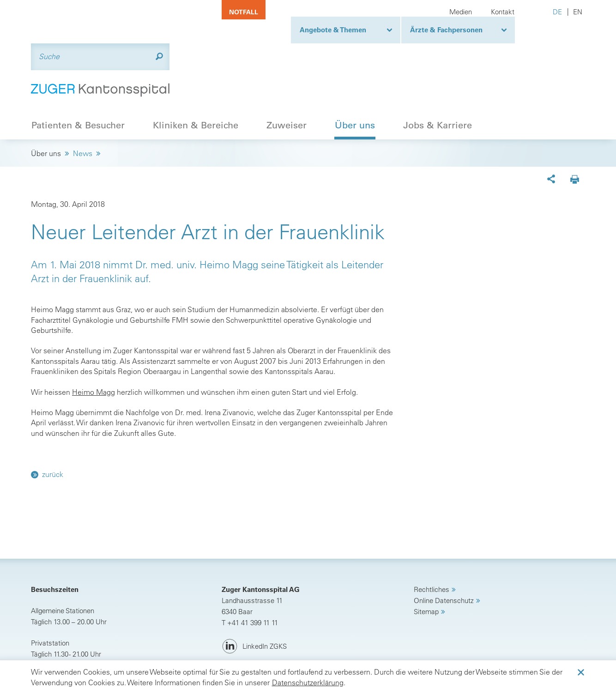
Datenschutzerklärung (308, 682)
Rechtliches (432, 544)
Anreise (54, 630)
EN (578, 12)
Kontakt (503, 12)
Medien (461, 12)
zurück (53, 428)
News (83, 108)
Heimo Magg (94, 346)
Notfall (244, 12)
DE (557, 12)
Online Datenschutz (444, 555)
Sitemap (426, 566)
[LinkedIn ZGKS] (254, 601)
